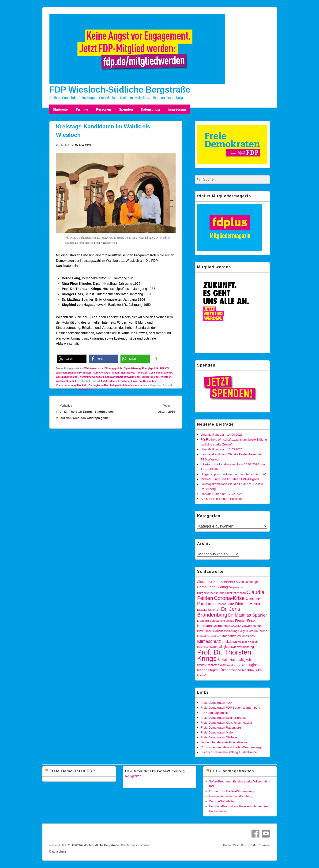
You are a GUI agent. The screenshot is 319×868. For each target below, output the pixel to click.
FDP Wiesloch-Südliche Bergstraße (120, 90)
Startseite (60, 109)
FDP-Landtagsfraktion (215, 713)
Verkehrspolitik (150, 377)
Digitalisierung (132, 368)
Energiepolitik (150, 368)
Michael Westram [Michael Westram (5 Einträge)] (249, 642)
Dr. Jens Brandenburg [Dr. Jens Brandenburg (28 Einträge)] (219, 612)
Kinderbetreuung (66, 385)
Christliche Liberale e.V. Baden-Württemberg (231, 747)
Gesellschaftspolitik (160, 373)
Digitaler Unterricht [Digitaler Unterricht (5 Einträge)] (209, 610)
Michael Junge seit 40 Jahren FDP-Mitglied (230, 479)
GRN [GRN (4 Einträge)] (200, 631)
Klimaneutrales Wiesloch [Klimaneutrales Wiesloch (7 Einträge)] (237, 636)
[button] (72, 359)
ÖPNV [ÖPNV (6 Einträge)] (201, 675)
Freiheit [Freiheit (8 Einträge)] (240, 621)
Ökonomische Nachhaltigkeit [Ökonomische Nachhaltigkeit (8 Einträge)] (242, 670)
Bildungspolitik (113, 368)
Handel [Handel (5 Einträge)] (208, 631)
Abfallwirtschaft (110, 381)
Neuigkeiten (133, 776)
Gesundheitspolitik (67, 377)
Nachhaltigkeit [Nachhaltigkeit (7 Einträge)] (220, 647)
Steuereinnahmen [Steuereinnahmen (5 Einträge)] (208, 665)
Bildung (125, 381)
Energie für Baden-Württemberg (231, 796)
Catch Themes (260, 845)
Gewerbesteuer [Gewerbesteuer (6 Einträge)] (252, 626)
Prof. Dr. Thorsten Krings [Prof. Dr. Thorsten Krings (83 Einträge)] (224, 655)
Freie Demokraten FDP (216, 703)
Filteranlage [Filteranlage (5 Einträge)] (227, 621)
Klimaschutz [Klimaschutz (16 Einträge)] (209, 641)
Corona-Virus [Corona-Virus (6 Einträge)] (225, 604)
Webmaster (91, 368)
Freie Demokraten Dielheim (219, 737)
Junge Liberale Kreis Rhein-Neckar (224, 742)
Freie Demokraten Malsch (218, 732)
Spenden (126, 109)
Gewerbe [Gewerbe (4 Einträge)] (236, 626)
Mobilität (82, 385)
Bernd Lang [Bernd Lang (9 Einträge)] (206, 587)
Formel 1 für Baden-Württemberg (231, 791)
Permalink (85, 389)
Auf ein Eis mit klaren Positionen (222, 499)
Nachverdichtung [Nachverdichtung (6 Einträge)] (242, 647)
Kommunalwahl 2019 (92, 377)
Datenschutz (151, 109)
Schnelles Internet (133, 385)
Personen (104, 109)
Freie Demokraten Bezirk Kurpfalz (223, 718)
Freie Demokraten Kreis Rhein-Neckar (226, 723)
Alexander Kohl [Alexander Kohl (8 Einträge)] (209, 582)
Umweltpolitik (132, 377)
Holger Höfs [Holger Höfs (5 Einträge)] (246, 631)
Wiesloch (166, 377)
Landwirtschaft (114, 377)
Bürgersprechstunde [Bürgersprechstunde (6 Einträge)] (211, 593)
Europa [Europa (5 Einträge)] (214, 621)
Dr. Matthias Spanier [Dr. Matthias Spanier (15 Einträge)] (248, 615)
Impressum (177, 109)
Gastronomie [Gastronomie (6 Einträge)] (221, 626)
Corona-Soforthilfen (222, 801)
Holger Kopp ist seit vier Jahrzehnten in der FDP (233, 474)
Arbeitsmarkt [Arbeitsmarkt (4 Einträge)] (228, 582)
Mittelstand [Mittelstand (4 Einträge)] (203, 647)
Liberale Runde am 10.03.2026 (222, 449)
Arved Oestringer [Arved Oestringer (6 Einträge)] (247, 582)
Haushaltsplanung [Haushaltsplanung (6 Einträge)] (225, 631)
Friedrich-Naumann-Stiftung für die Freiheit (229, 752)
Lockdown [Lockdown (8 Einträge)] (229, 642)
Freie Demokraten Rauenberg (221, 728)
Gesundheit (150, 381)
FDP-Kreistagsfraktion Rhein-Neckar (114, 373)
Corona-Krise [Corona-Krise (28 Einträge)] (229, 598)
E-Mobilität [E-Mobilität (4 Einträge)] (203, 621)
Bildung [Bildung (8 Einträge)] (222, 587)
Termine (82, 109)
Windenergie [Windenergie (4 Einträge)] (234, 665)
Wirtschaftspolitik (66, 381)
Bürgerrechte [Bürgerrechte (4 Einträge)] (236, 587)
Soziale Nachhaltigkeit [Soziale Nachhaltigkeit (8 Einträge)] (234, 660)
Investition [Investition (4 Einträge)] (213, 636)
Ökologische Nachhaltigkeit (105, 385)
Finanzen (142, 373)
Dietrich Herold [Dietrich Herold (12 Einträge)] (248, 604)
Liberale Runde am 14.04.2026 (222, 435)
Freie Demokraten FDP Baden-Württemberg (230, 708)
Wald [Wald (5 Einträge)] (223, 665)
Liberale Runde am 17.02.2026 (222, 494)
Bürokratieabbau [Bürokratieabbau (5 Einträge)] (235, 593)
